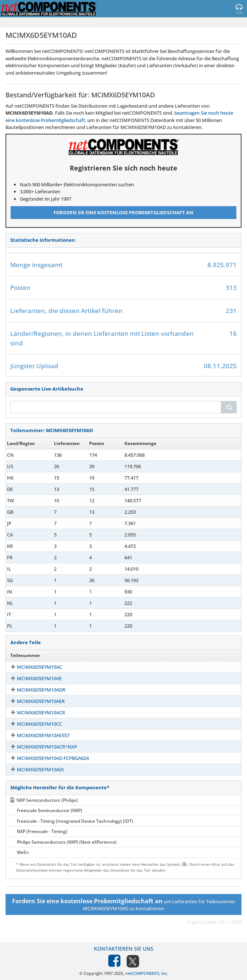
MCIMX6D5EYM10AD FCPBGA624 (46, 758)
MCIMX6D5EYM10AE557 (37, 735)
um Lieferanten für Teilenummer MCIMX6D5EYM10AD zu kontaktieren (124, 904)
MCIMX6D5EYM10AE (33, 678)
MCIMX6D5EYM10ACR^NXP (40, 747)
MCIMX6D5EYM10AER (34, 701)
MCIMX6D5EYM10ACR (34, 712)
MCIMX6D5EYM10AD (33, 455)
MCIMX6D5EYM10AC (33, 667)
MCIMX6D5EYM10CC (33, 724)
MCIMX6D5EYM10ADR (34, 690)
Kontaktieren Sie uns (124, 949)
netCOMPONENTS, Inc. (147, 973)
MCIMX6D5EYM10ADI (34, 769)
